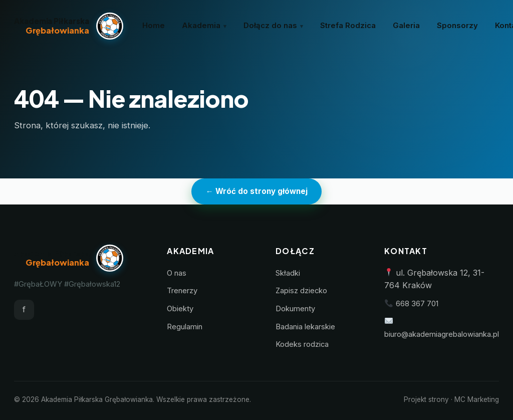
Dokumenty (295, 309)
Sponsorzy (457, 26)
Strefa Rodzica (348, 26)
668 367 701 (417, 304)
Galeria (406, 26)
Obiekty (180, 309)
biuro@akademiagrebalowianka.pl (442, 334)
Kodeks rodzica (302, 344)
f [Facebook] (24, 309)
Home (154, 26)
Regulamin (185, 327)
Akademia (201, 26)
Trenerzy (182, 291)
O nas (177, 273)
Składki (288, 273)
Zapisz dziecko (301, 291)
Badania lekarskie (305, 327)
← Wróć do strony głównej (256, 191)
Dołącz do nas (270, 26)
